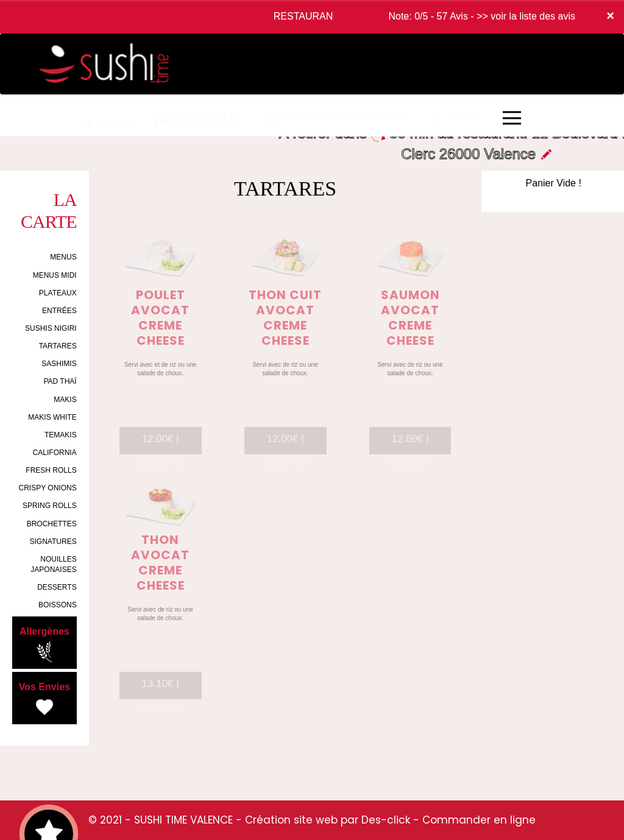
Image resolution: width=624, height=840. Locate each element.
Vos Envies (44, 700)
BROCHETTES (52, 524)
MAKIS (65, 400)
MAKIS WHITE (52, 417)
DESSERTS (57, 587)
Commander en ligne (479, 820)
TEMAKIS (61, 435)
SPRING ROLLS (50, 506)
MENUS (63, 257)
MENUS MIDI (55, 275)
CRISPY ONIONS (48, 488)
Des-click (386, 820)
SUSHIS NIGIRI (51, 328)
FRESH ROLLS (51, 470)
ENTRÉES (59, 311)
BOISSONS (58, 605)
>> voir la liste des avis (526, 16)
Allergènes (44, 644)
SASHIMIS (59, 364)
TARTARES (58, 346)
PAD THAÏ (60, 381)
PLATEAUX (58, 293)
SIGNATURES (53, 542)
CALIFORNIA (55, 453)
